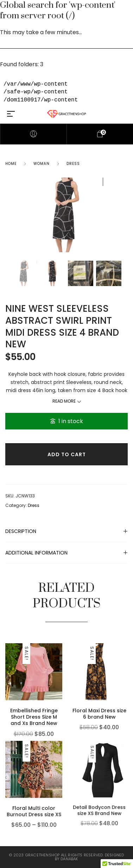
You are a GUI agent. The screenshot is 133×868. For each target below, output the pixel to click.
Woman (42, 164)
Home (11, 164)
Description (21, 531)
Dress (73, 164)
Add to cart (67, 454)
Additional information (36, 553)
